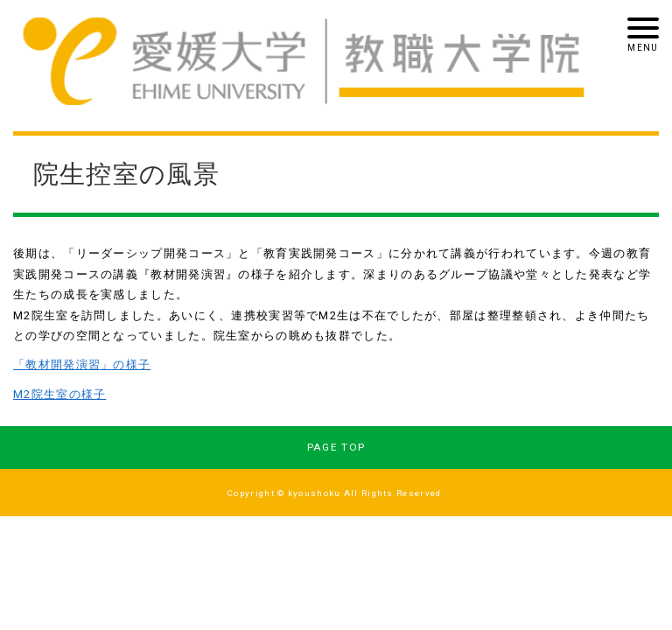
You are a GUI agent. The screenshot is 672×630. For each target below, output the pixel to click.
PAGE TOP (336, 447)
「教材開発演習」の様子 (82, 364)
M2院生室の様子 (59, 394)
